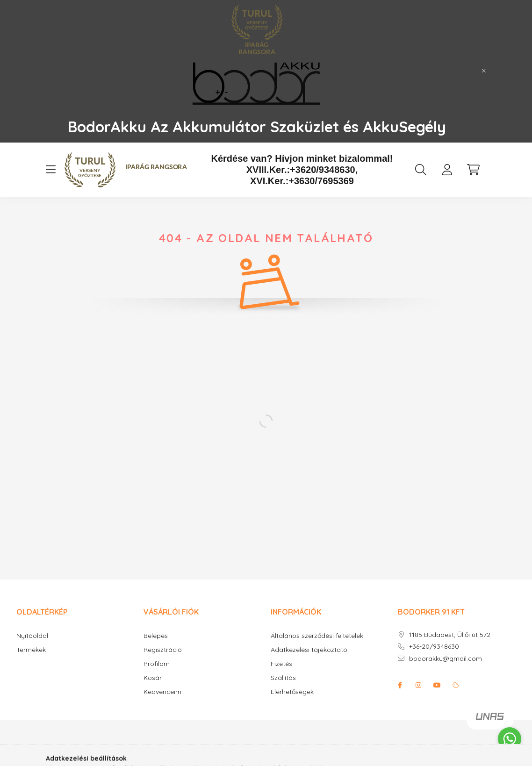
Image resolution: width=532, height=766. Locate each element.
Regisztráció (163, 650)
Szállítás (283, 678)
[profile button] (447, 170)
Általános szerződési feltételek (317, 636)
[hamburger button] (50, 170)
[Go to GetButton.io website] (510, 757)
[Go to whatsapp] (510, 739)
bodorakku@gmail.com (446, 659)
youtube (437, 685)
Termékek (31, 650)
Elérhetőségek (292, 692)
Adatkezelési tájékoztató (309, 650)
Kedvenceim (162, 692)
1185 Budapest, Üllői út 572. (450, 635)
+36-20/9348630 (434, 647)
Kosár (153, 678)
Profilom (157, 664)
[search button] (421, 170)
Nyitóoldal (32, 636)
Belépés (156, 636)
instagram (418, 685)
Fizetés (281, 664)
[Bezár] (484, 71)
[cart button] (473, 170)
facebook (400, 685)
